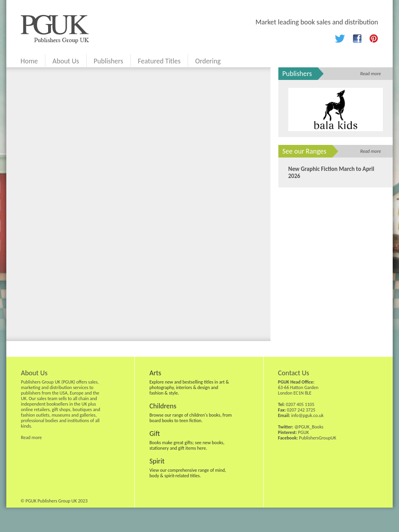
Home (29, 61)
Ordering (208, 61)
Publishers (109, 61)
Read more (370, 74)
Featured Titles (159, 61)
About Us (66, 61)
